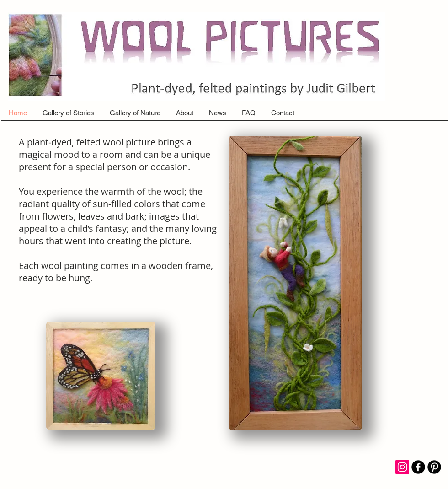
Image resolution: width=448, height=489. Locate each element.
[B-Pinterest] (434, 467)
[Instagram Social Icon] (402, 467)
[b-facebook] (418, 467)
